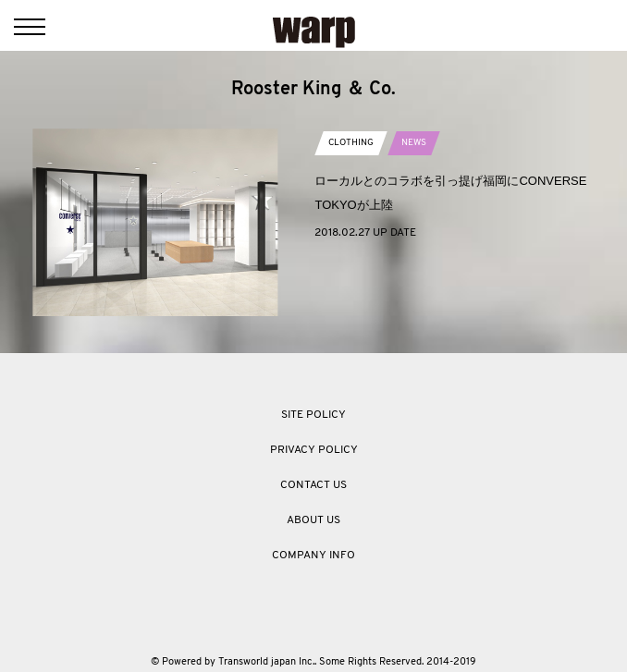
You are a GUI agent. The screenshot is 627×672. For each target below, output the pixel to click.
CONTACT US (313, 485)
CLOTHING (351, 143)
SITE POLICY (313, 415)
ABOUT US (313, 520)
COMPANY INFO (313, 556)
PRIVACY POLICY (314, 450)
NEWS (414, 143)
